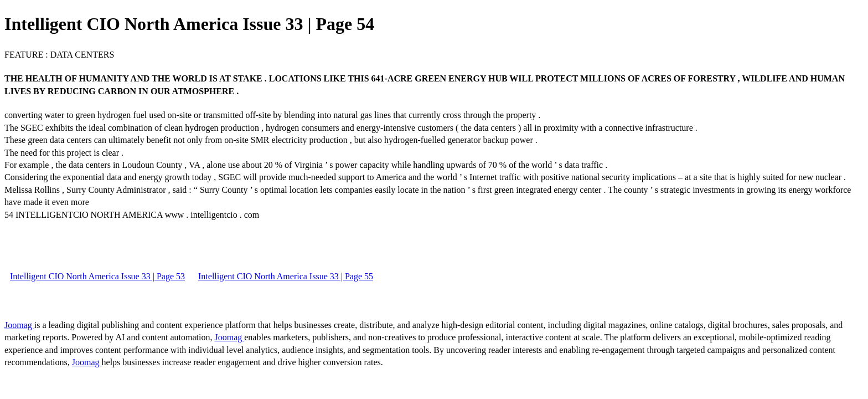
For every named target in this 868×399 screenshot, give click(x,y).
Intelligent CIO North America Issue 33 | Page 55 (286, 276)
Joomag (19, 325)
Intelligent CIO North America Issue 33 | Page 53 (97, 276)
